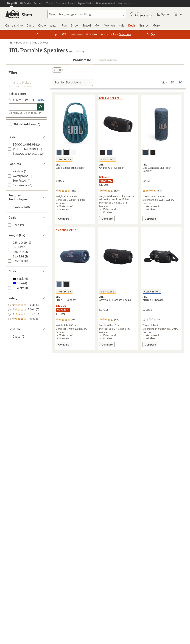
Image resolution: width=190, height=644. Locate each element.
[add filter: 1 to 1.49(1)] (15, 247)
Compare (64, 219)
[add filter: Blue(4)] (15, 283)
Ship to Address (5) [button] (24, 124)
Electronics (22, 43)
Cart (179, 14)
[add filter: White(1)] (16, 288)
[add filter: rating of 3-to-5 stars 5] (24, 310)
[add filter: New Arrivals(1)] (18, 185)
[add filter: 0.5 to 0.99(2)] (17, 243)
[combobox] (87, 14)
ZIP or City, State (18, 100)
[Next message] (148, 34)
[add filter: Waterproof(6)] (18, 176)
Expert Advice (107, 60)
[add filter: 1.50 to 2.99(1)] (18, 252)
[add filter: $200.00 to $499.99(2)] (23, 154)
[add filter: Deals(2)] (13, 225)
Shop (27, 15)
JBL (10, 43)
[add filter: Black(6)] (16, 279)
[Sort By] (72, 82)
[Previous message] (37, 34)
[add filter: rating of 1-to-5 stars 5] (24, 319)
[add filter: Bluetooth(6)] (16, 207)
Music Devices (40, 43)
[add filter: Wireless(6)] (15, 171)
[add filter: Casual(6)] (14, 336)
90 (180, 82)
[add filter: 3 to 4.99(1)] (16, 256)
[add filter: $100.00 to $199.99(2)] (23, 149)
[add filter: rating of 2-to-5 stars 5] (24, 314)
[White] (74, 152)
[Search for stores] (41, 107)
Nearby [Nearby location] (38, 100)
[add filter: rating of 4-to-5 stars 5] (24, 305)
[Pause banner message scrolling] (152, 34)
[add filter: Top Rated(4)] (17, 180)
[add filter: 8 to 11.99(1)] (16, 261)
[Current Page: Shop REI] (12, 4)
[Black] (66, 152)
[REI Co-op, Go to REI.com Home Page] (12, 14)
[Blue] (59, 152)
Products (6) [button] (82, 60)
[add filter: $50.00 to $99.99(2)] (21, 144)
